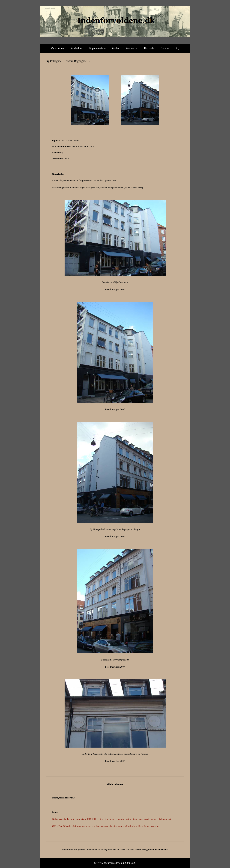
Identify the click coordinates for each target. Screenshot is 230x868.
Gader (116, 48)
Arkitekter (77, 48)
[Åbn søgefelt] (177, 48)
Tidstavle (149, 48)
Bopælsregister (97, 48)
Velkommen (58, 48)
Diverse (165, 48)
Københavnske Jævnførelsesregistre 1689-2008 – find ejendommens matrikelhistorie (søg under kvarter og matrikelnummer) (111, 819)
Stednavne (131, 48)
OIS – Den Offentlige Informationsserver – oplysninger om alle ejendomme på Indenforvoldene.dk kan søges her (106, 826)
